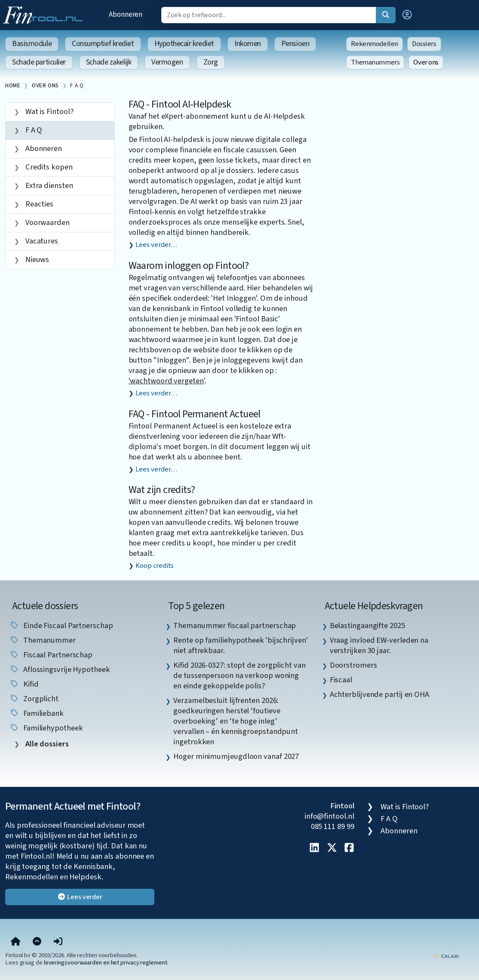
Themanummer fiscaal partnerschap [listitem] (235, 626)
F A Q (77, 85)
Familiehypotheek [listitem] (46, 728)
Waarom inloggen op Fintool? (189, 266)
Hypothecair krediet (184, 44)
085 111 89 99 (333, 826)
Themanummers (375, 62)
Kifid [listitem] (24, 684)
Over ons (426, 62)
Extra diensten (48, 185)
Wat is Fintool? (49, 111)
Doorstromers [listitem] (353, 665)
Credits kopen (48, 167)
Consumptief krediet (103, 44)
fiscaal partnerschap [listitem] (51, 655)
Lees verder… (156, 245)
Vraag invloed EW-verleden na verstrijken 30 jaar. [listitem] (379, 645)
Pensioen (295, 44)
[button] (407, 15)
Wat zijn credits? (162, 490)
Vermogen (167, 62)
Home (13, 85)
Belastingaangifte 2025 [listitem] (367, 626)
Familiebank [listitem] (37, 713)
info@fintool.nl (329, 816)
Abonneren (126, 14)
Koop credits (155, 566)
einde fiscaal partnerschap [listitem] (61, 626)
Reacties (38, 204)
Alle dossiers (46, 744)
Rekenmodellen (375, 44)
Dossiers (424, 44)
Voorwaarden (47, 222)
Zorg (211, 62)
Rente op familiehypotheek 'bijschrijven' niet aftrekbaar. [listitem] (240, 645)
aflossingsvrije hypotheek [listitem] (60, 669)
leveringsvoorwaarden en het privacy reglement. (106, 963)
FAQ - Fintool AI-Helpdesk (180, 104)
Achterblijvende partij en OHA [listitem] (379, 694)
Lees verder (80, 897)
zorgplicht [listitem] (34, 699)
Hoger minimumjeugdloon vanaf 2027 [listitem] (236, 756)
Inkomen (248, 44)
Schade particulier (39, 62)
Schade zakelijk (109, 62)
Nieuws (36, 259)
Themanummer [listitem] (43, 640)
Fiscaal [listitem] (341, 680)
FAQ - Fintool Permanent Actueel (195, 414)
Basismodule (32, 44)
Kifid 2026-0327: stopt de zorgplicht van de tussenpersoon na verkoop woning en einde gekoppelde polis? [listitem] (239, 675)
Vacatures (41, 241)
